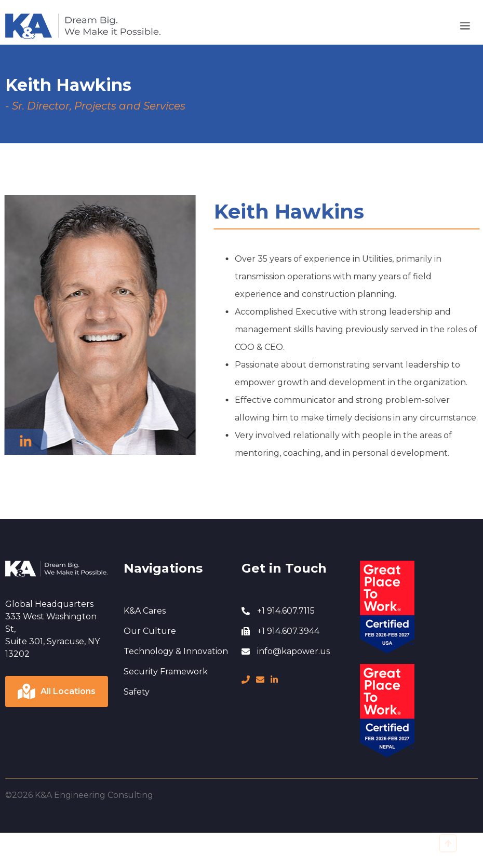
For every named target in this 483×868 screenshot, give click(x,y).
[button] (465, 26)
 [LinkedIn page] (274, 680)
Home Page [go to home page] (30, 19)
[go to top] (448, 843)
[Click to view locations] (57, 691)
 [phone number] (246, 680)
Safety (137, 692)
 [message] (260, 680)
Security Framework (166, 672)
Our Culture (150, 631)
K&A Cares (145, 611)
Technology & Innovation (176, 651)
